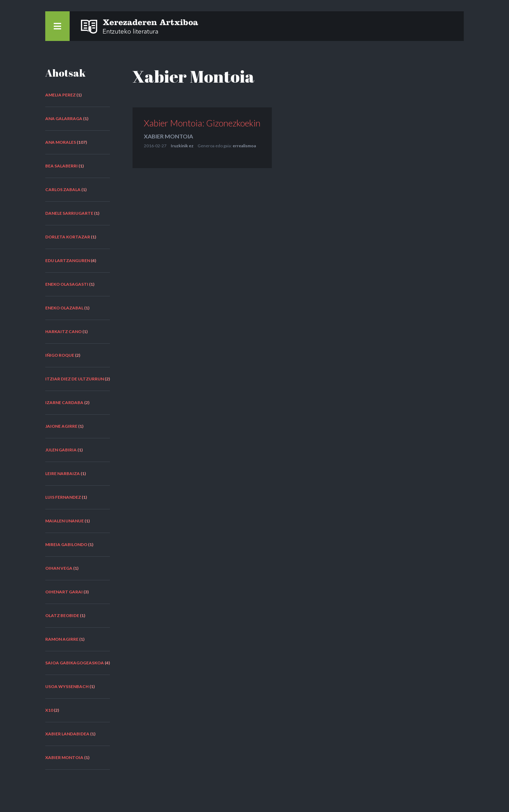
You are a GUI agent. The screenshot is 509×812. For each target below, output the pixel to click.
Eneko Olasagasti (67, 284)
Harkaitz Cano (63, 331)
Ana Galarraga (64, 118)
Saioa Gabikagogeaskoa (75, 663)
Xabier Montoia (64, 757)
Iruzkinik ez (182, 146)
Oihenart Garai (64, 592)
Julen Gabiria (61, 450)
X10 (49, 710)
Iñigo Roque (60, 355)
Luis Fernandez (63, 497)
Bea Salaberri (62, 166)
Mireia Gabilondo (66, 544)
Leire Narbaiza (63, 473)
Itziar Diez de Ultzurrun (75, 379)
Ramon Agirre (62, 639)
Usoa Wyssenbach (67, 686)
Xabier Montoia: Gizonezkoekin (202, 123)
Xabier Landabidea (67, 734)
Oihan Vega (59, 568)
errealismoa (244, 146)
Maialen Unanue (65, 521)
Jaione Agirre (61, 426)
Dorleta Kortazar (68, 237)
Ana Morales (61, 142)
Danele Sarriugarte (69, 213)
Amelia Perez (60, 95)
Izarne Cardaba (64, 402)
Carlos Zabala (63, 189)
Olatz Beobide (62, 615)
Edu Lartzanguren (68, 260)
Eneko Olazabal (64, 308)
